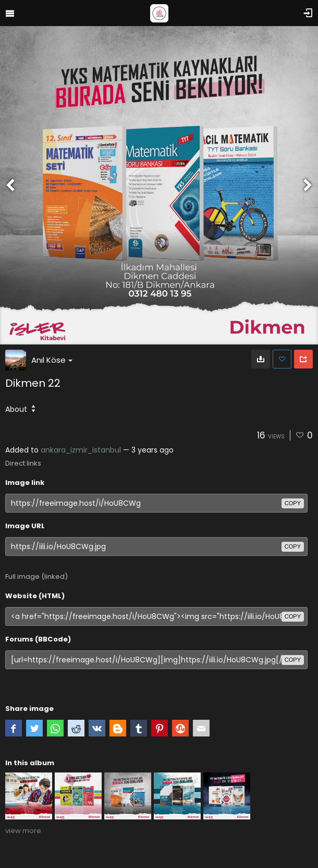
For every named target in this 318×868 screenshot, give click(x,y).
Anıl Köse (52, 360)
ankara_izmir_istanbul (81, 450)
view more (23, 831)
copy (293, 503)
